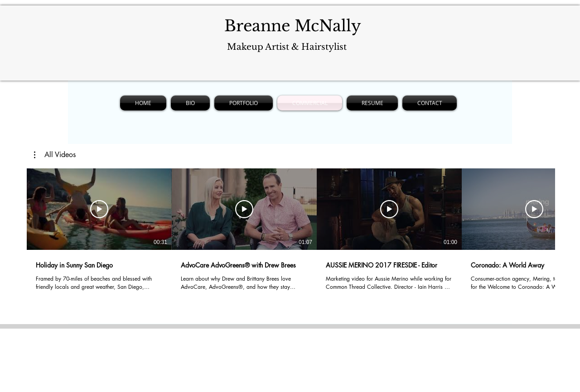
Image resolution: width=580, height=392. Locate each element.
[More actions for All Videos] (55, 155)
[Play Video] (99, 209)
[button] (55, 155)
